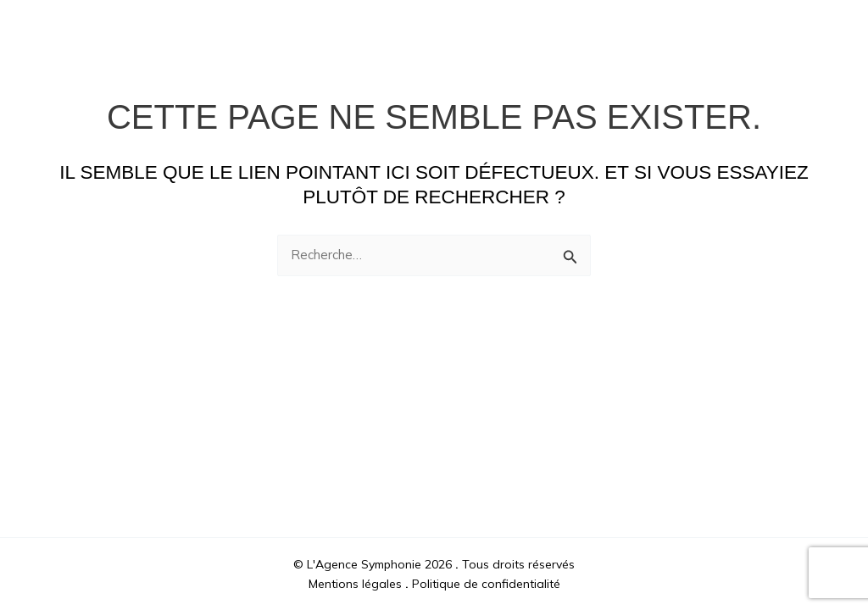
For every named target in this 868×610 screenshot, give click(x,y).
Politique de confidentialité (486, 584)
